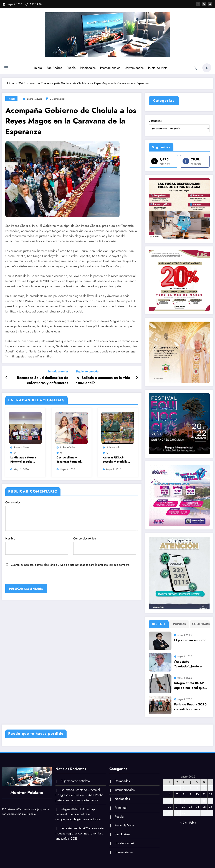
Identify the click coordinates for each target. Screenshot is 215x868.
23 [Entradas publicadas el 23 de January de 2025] (191, 807)
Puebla (71, 68)
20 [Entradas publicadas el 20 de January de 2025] (170, 807)
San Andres (54, 68)
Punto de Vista (158, 68)
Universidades (134, 68)
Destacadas (122, 781)
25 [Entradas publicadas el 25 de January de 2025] (204, 807)
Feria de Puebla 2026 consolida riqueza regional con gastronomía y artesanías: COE (190, 707)
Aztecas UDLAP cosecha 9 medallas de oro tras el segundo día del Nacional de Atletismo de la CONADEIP (116, 460)
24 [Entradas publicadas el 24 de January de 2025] (197, 807)
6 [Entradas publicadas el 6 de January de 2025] (170, 794)
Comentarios (72, 516)
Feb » (193, 823)
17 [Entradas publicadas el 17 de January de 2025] (197, 801)
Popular (180, 624)
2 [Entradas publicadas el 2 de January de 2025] (190, 788)
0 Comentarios (58, 99)
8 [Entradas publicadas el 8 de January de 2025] (184, 794)
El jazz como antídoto (190, 640)
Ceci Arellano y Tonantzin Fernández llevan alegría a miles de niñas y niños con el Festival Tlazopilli (70, 460)
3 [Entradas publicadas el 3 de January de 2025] (197, 788)
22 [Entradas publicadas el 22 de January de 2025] (184, 807)
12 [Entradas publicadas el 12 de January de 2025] (211, 794)
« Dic (183, 823)
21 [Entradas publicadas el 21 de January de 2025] (177, 807)
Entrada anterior (58, 371)
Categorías (155, 121)
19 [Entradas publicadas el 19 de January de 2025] (211, 801)
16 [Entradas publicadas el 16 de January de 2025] (191, 801)
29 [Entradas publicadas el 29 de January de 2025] (184, 813)
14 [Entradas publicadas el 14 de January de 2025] (177, 801)
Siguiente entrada (87, 371)
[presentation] (30, 576)
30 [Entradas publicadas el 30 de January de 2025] (190, 813)
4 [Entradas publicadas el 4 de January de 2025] (204, 788)
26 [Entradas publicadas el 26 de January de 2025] (211, 807)
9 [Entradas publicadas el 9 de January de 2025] (190, 794)
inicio (38, 68)
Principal (121, 808)
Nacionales (88, 68)
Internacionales (110, 68)
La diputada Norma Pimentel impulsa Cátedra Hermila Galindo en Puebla (23, 460)
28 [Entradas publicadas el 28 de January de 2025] (177, 813)
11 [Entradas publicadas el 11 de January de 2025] (204, 794)
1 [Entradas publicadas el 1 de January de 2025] (184, 788)
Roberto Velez (21, 447)
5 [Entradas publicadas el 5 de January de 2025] (211, 788)
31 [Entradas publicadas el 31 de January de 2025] (197, 813)
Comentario (201, 624)
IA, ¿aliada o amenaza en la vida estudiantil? (103, 380)
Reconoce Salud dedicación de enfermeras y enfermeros (43, 380)
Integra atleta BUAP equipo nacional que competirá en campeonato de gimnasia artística (189, 685)
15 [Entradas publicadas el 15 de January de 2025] (184, 801)
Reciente (159, 624)
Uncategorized (124, 843)
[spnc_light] (207, 68)
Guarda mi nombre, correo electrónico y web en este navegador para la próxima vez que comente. (70, 565)
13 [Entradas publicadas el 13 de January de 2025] (170, 801)
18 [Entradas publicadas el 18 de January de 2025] (204, 801)
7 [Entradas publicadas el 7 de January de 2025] (177, 794)
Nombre (37, 546)
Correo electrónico (105, 546)
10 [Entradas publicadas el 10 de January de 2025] (197, 794)
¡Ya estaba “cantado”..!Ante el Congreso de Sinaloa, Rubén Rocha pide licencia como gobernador (190, 664)
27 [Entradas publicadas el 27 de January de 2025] (170, 813)
